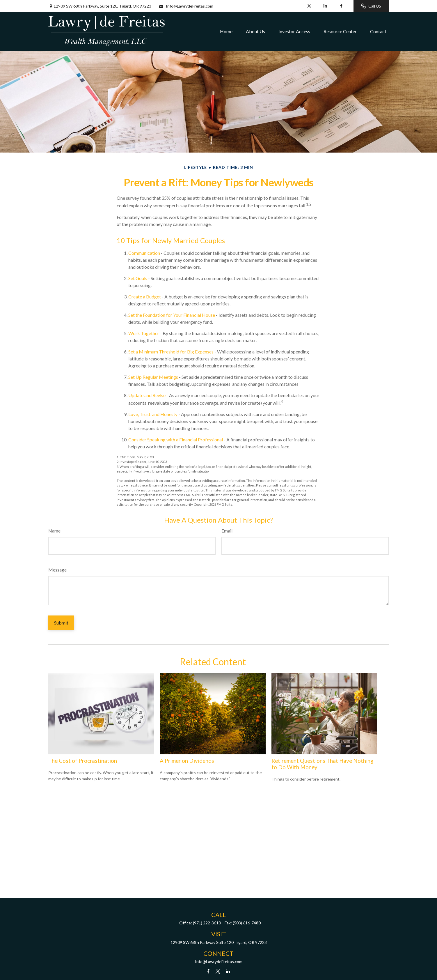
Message (57, 570)
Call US (371, 6)
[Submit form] (61, 623)
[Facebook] (341, 6)
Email (227, 531)
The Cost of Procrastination (83, 761)
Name (54, 531)
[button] (226, 31)
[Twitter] (309, 6)
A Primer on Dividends (187, 761)
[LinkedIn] (325, 6)
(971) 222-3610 (207, 923)
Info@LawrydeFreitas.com (186, 6)
